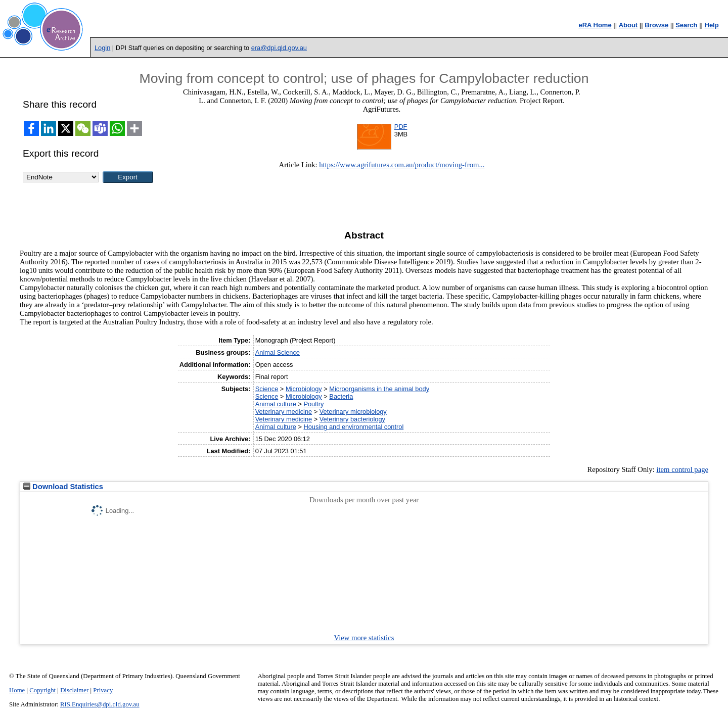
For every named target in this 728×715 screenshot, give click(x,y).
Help (712, 25)
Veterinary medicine (284, 412)
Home (17, 690)
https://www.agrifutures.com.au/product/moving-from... (402, 165)
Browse (656, 25)
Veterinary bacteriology (352, 419)
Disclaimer (74, 690)
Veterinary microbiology (353, 412)
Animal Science (278, 352)
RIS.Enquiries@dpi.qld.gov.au (100, 704)
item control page (682, 469)
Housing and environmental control (353, 427)
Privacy (103, 690)
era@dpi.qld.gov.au (279, 48)
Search (686, 25)
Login (102, 48)
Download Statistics (63, 487)
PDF (401, 127)
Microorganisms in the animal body (379, 389)
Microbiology (304, 389)
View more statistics (364, 638)
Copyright (42, 690)
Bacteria (341, 396)
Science (267, 389)
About (628, 25)
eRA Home (595, 25)
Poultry (313, 404)
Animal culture (276, 404)
